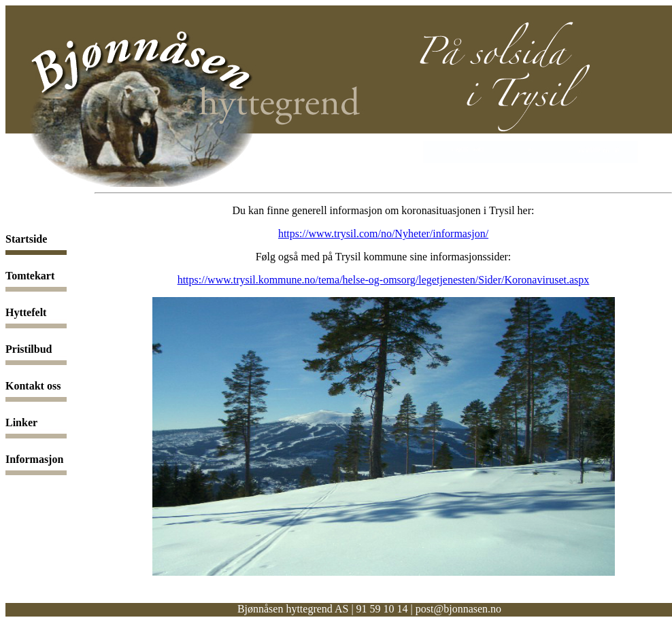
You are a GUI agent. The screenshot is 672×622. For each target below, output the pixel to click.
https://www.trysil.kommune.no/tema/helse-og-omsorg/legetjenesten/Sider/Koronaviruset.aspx (384, 280)
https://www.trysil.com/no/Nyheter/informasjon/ (383, 234)
